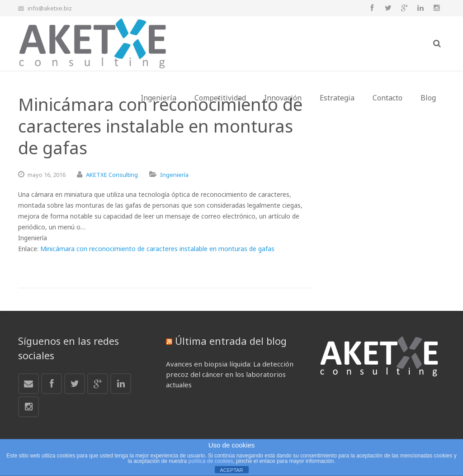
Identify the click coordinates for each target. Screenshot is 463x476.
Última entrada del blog (231, 341)
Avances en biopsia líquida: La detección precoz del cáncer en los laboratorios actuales (230, 374)
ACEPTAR (231, 470)
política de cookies (211, 461)
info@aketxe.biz (50, 8)
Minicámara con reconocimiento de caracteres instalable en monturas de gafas (157, 249)
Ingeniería (174, 175)
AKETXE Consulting (112, 175)
